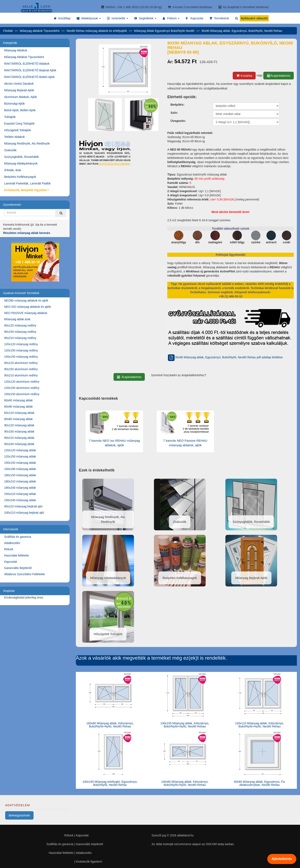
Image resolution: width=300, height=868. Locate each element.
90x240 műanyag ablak (19, 444)
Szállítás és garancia (18, 537)
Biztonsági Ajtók (14, 104)
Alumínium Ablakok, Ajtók (21, 97)
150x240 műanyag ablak (20, 500)
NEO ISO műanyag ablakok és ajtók (27, 307)
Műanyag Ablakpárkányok (21, 163)
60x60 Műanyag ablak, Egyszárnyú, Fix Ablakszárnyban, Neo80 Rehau (259, 783)
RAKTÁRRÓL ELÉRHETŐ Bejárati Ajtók (30, 70)
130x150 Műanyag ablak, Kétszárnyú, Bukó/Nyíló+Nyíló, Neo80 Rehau (185, 725)
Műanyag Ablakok (16, 50)
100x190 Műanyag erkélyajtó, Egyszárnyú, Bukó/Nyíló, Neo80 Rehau (110, 783)
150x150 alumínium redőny (22, 394)
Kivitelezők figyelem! (89, 862)
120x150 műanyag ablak (20, 456)
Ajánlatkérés (282, 859)
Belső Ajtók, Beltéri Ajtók (20, 110)
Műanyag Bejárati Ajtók (19, 90)
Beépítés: (177, 104)
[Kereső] (61, 213)
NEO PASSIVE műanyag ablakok (26, 313)
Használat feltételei (16, 555)
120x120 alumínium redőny (22, 382)
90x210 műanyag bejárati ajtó (23, 506)
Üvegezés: (178, 121)
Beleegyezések (19, 815)
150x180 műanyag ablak (20, 469)
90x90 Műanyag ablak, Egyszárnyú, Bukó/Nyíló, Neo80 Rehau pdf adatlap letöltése (225, 357)
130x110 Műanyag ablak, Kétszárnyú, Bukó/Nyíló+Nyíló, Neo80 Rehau (259, 725)
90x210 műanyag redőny (20, 338)
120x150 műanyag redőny (21, 350)
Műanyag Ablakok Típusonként (24, 57)
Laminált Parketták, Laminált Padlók (27, 183)
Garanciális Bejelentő (18, 568)
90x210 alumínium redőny (21, 375)
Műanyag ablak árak (17, 319)
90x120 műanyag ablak (19, 425)
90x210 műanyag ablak (19, 438)
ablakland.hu (185, 835)
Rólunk (9, 549)
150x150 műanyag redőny (21, 357)
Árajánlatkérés (279, 76)
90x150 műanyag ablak (19, 432)
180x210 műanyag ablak (20, 481)
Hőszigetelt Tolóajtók (17, 130)
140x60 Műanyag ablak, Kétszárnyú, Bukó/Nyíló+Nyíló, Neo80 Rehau (185, 783)
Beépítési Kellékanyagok (20, 177)
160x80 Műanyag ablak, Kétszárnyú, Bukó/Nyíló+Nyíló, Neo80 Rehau (110, 725)
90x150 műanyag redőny (20, 332)
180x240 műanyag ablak (20, 488)
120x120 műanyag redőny (21, 344)
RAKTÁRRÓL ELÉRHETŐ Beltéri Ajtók (29, 77)
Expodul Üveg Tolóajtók (19, 124)
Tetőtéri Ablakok (14, 137)
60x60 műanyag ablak (18, 400)
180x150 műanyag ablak (20, 475)
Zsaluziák (10, 150)
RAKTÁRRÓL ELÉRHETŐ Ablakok (27, 64)
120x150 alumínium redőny (22, 388)
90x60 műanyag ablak (18, 419)
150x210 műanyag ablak (20, 494)
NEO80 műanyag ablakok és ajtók (26, 300)
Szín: (174, 113)
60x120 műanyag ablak (19, 413)
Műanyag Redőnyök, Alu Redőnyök (27, 143)
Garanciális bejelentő (89, 844)
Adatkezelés (12, 543)
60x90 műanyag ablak (18, 407)
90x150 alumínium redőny (21, 369)
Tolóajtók (10, 117)
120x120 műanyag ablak (20, 450)
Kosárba (244, 76)
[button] (89, 18)
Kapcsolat (11, 562)
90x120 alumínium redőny (21, 363)
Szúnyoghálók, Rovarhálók (22, 157)
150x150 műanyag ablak (20, 463)
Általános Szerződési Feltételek (24, 574)
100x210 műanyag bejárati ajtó (24, 513)
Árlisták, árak (13, 170)
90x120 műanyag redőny (20, 325)
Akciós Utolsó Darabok (19, 84)
